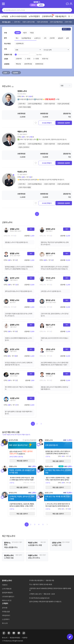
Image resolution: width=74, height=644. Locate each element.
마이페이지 (71, 4)
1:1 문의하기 (6, 619)
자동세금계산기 (61, 16)
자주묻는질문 (6, 612)
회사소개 (5, 638)
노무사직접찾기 (34, 16)
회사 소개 (5, 623)
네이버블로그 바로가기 (14, 633)
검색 (70, 10)
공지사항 (5, 608)
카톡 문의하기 (6, 615)
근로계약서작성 (48, 16)
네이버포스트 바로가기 (9, 633)
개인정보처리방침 (15, 638)
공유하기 (24, 633)
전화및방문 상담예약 (64, 123)
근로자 (5, 73)
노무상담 (5, 16)
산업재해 (15, 73)
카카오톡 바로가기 (19, 633)
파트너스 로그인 (7, 600)
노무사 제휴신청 (7, 589)
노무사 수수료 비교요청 (18, 16)
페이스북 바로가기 (4, 633)
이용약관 (25, 638)
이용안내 (5, 585)
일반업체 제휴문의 (7, 593)
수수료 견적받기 (47, 123)
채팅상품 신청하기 (22, 461)
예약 (31, 229)
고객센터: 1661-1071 (36, 594)
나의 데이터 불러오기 (8, 596)
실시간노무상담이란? (31, 440)
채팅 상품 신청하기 (58, 461)
